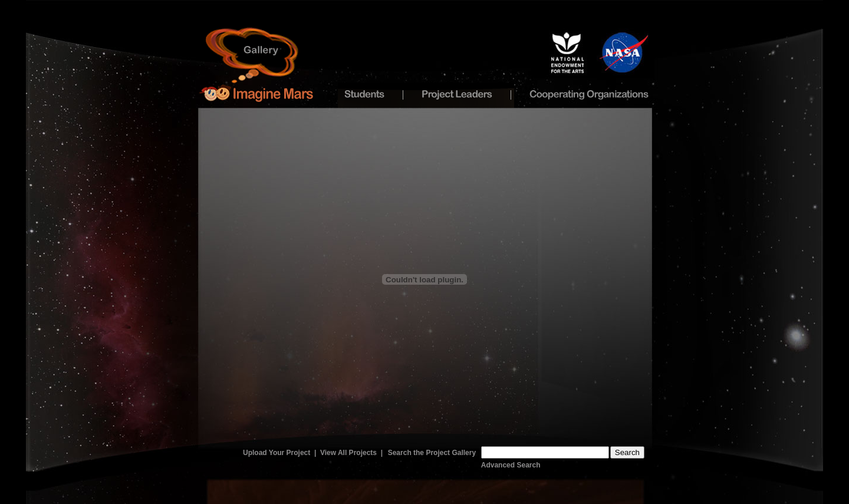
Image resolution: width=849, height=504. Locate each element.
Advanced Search (511, 465)
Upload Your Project (277, 453)
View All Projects (348, 453)
